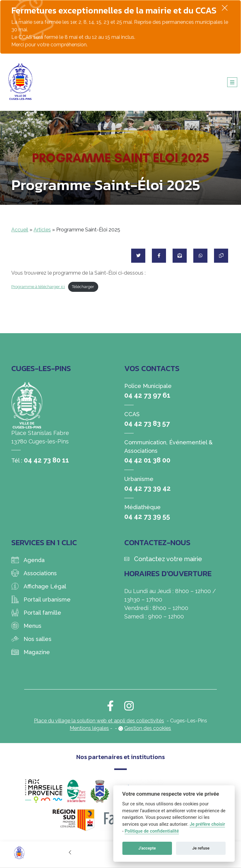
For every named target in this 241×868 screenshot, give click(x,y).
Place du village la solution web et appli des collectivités (99, 721)
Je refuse (201, 848)
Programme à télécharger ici (38, 287)
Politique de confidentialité (152, 831)
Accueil (20, 230)
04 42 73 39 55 (147, 516)
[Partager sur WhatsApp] (200, 256)
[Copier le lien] (221, 256)
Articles (42, 230)
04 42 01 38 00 (147, 460)
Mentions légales (89, 728)
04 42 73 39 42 (147, 488)
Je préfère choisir (207, 824)
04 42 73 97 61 (147, 395)
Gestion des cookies (148, 728)
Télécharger (83, 287)
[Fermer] (225, 8)
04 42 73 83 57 (147, 423)
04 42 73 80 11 (46, 460)
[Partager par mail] (180, 256)
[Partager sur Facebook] (159, 256)
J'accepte (147, 848)
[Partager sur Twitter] (138, 256)
